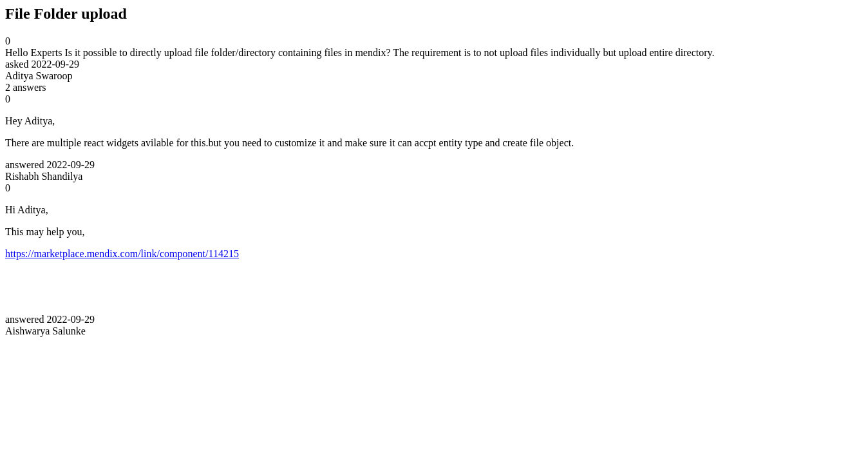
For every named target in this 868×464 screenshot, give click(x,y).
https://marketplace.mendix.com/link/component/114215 (122, 254)
